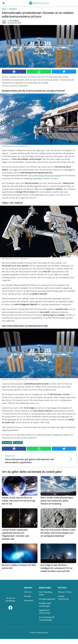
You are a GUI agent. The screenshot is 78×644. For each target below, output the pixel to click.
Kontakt (28, 596)
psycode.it (29, 601)
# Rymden (7, 442)
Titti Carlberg (14, 21)
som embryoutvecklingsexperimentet (45, 175)
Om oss (28, 592)
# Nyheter (18, 442)
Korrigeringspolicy (47, 599)
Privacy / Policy (65, 592)
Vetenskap (13, 9)
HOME (4, 9)
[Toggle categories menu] (3, 3)
